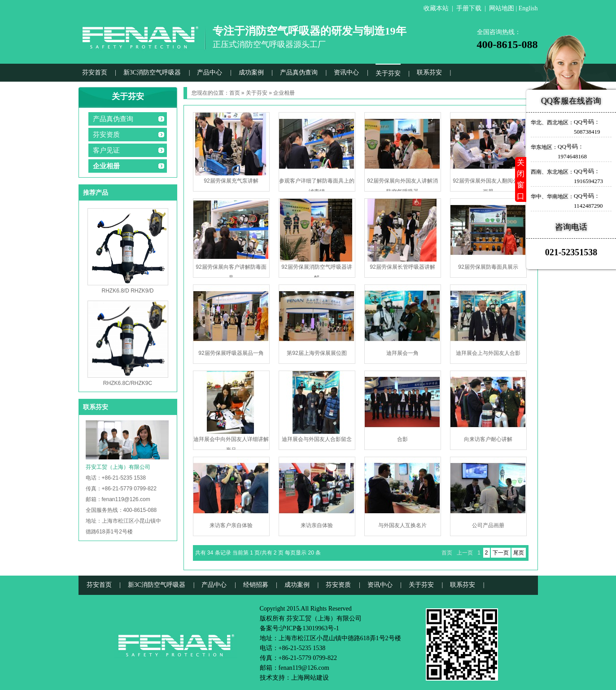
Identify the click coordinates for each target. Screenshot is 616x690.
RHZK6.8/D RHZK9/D (127, 291)
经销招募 (256, 585)
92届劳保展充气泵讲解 (231, 181)
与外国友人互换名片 (402, 525)
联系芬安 (429, 72)
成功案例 (251, 72)
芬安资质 (106, 135)
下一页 (501, 553)
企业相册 (106, 166)
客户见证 (106, 150)
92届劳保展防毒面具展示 (488, 267)
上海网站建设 (310, 678)
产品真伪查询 (299, 72)
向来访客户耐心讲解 (488, 439)
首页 (235, 93)
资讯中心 (346, 72)
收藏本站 (436, 8)
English (528, 8)
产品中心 (210, 72)
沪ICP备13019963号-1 (309, 628)
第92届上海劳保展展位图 (317, 353)
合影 (402, 439)
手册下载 (469, 8)
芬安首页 (95, 72)
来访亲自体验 (317, 525)
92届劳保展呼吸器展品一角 (231, 353)
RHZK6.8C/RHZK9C (128, 383)
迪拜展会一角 (402, 353)
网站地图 (502, 8)
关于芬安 (388, 73)
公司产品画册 (488, 525)
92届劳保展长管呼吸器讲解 (402, 267)
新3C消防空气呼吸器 (152, 72)
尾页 (519, 553)
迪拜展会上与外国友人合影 (488, 353)
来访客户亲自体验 (231, 525)
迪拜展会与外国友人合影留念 (317, 439)
